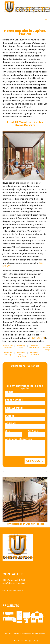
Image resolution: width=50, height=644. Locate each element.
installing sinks (21, 347)
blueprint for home (34, 354)
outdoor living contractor (21, 355)
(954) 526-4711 (38, 338)
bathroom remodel (8, 347)
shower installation (34, 347)
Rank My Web (39, 634)
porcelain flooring (8, 354)
